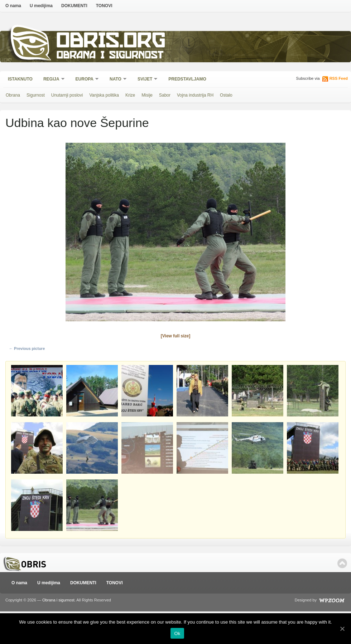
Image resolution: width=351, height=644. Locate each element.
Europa (85, 80)
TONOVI (104, 6)
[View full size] (175, 336)
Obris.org (111, 42)
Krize (130, 95)
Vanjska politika (104, 95)
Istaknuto (20, 79)
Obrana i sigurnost (110, 56)
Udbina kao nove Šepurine (77, 123)
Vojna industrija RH (195, 95)
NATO (116, 80)
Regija (52, 80)
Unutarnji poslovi (67, 95)
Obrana (13, 95)
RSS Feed (339, 78)
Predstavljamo (187, 79)
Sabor (165, 95)
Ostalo (226, 95)
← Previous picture (27, 348)
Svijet (145, 80)
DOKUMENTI (74, 6)
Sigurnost (36, 95)
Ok (177, 633)
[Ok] (342, 629)
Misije (147, 95)
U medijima (41, 6)
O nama (13, 6)
